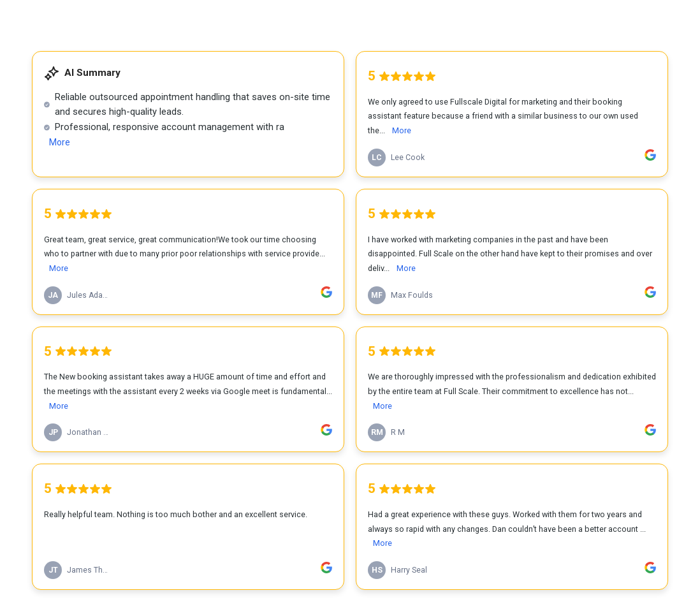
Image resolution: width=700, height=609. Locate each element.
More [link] (60, 142)
